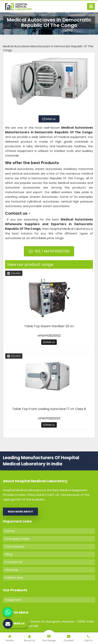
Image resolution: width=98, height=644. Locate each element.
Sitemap (11, 570)
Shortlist (14, 273)
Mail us (49, 119)
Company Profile (17, 539)
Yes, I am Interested (49, 251)
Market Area (14, 578)
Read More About (20, 512)
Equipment (13, 600)
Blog (9, 554)
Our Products (15, 547)
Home (10, 531)
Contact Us (13, 562)
